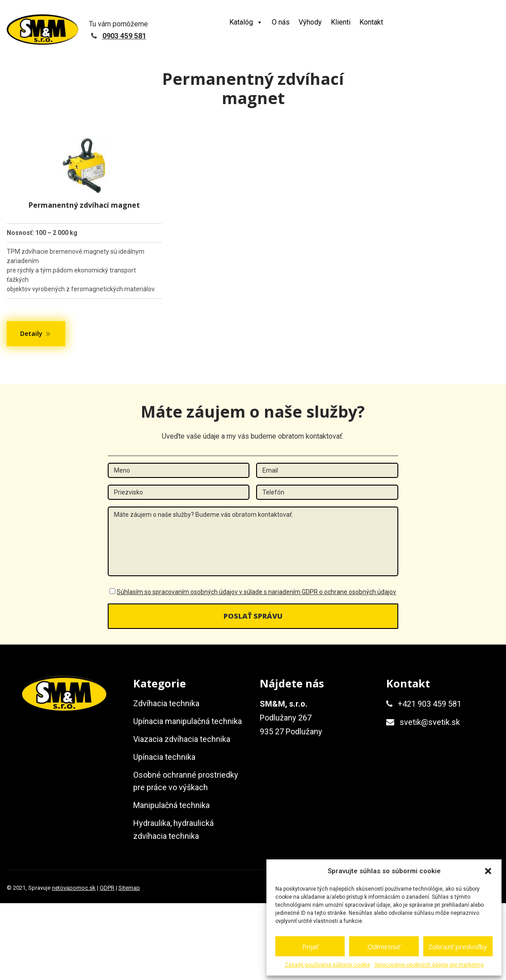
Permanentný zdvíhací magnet (84, 205)
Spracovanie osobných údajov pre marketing (429, 965)
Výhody (310, 22)
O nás (281, 22)
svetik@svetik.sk (430, 722)
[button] (488, 871)
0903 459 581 (124, 36)
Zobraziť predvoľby (458, 946)
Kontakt (371, 22)
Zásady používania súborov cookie (327, 965)
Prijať (310, 946)
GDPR (107, 888)
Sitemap (129, 888)
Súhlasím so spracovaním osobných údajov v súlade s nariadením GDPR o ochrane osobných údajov (256, 592)
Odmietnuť (384, 946)
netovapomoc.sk (74, 888)
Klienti (341, 22)
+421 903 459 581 (430, 704)
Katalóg (246, 22)
